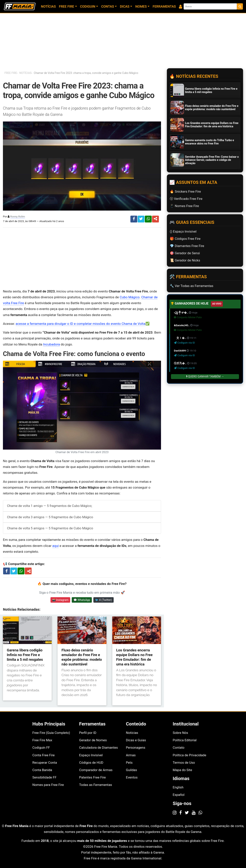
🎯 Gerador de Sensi (185, 253)
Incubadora (51, 344)
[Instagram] (175, 812)
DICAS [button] (125, 6)
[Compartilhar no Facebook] (7, 571)
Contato (179, 748)
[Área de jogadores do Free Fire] (181, 6)
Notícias (48, 6)
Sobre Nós (180, 733)
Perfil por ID (88, 733)
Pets (129, 763)
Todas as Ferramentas (96, 785)
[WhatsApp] (200, 812)
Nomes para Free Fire (48, 785)
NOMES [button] (141, 6)
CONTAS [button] (108, 6)
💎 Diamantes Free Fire (187, 246)
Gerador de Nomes (93, 740)
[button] (155, 219)
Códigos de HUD (91, 763)
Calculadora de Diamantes (99, 748)
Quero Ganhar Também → (205, 376)
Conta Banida (42, 770)
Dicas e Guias (136, 740)
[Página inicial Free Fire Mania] (20, 6)
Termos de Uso (184, 763)
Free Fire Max (42, 740)
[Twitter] (187, 812)
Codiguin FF (41, 748)
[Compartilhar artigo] (29, 571)
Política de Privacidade (189, 755)
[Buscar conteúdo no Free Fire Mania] (210, 6)
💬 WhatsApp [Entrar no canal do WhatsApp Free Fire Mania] (82, 600)
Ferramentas (164, 6)
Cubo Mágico (130, 297)
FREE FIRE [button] (66, 6)
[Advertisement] (82, 258)
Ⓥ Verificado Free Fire (186, 199)
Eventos (132, 777)
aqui (55, 546)
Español (179, 795)
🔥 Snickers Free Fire (185, 191)
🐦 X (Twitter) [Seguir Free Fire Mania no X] (104, 600)
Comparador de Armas (96, 770)
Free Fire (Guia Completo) (51, 733)
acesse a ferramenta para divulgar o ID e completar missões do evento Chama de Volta (81, 324)
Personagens (136, 748)
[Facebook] (181, 812)
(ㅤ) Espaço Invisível (183, 231)
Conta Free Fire (43, 755)
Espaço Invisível (91, 755)
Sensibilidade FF (44, 777)
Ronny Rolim (18, 216)
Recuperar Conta (45, 763)
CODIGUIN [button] (88, 6)
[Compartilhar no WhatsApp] (21, 571)
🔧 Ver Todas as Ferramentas (192, 286)
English (178, 787)
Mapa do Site (182, 770)
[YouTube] (194, 812)
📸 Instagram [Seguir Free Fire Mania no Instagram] (60, 600)
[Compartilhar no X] (14, 571)
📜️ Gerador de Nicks (185, 260)
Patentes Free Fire (92, 777)
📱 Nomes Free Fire (184, 206)
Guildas (131, 770)
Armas (131, 755)
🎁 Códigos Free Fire (185, 239)
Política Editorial (185, 740)
